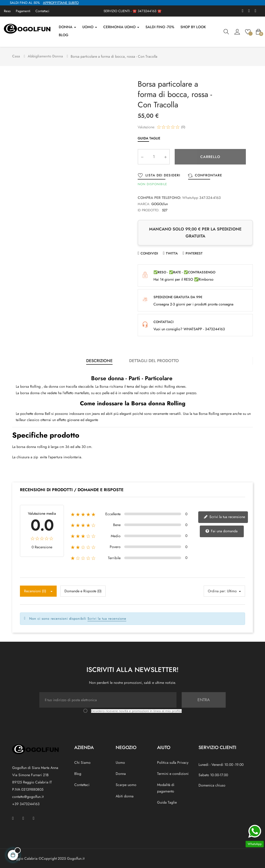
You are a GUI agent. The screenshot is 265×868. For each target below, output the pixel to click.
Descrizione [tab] (99, 359)
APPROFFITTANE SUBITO (61, 3)
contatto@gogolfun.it (28, 795)
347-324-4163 (210, 197)
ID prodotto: (149, 209)
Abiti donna (125, 795)
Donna (121, 773)
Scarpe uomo (126, 784)
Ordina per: (217, 590)
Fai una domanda (221, 530)
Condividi (149, 252)
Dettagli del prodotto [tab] (154, 359)
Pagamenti (23, 11)
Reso (7, 11)
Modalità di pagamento (166, 787)
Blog (78, 773)
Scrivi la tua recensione (224, 516)
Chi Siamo (82, 761)
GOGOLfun (160, 203)
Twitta (172, 252)
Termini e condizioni (173, 773)
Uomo (120, 761)
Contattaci (42, 11)
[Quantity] (154, 155)
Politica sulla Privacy (173, 761)
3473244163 (147, 11)
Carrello (210, 155)
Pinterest (194, 252)
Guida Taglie (149, 137)
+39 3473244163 (26, 803)
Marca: (144, 203)
